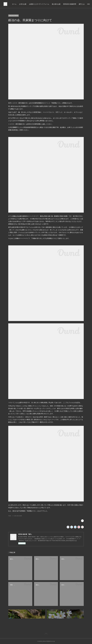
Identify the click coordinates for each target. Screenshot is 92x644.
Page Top (46, 634)
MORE (85, 4)
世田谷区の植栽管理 (74, 4)
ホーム (18, 4)
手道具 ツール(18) (12, 516)
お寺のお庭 (27, 4)
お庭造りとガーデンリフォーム (43, 4)
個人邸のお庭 (60, 4)
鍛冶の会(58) (19, 516)
